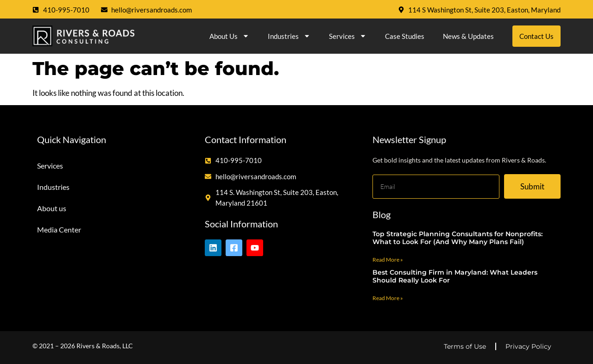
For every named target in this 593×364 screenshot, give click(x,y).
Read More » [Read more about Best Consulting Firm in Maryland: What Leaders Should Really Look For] (388, 298)
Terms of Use (465, 346)
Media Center (59, 229)
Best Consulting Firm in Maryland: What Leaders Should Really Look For (455, 276)
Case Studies (405, 36)
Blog (382, 214)
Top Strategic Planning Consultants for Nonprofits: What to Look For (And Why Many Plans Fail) (457, 238)
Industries (289, 36)
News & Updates (468, 36)
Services (348, 36)
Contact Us (536, 36)
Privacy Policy (528, 346)
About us (229, 36)
